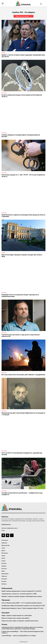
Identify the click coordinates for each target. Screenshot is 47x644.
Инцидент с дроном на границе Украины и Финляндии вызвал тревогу (22, 596)
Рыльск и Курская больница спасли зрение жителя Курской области (22, 96)
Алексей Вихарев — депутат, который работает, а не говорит (19, 636)
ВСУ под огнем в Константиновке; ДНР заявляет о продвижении (23, 375)
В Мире (3, 53)
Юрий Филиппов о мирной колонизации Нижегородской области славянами (23, 216)
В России (4, 93)
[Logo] (23, 3)
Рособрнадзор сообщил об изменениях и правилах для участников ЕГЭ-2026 (23, 606)
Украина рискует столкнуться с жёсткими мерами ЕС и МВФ (19, 594)
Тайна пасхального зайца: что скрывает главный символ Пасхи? (20, 621)
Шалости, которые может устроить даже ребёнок (15, 618)
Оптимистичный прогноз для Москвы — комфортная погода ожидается (22, 494)
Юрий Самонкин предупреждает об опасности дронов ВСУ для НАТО (21, 591)
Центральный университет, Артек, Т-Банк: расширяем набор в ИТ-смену (22, 608)
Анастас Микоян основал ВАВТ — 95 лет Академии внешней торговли (22, 603)
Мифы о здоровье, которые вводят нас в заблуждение (17, 615)
